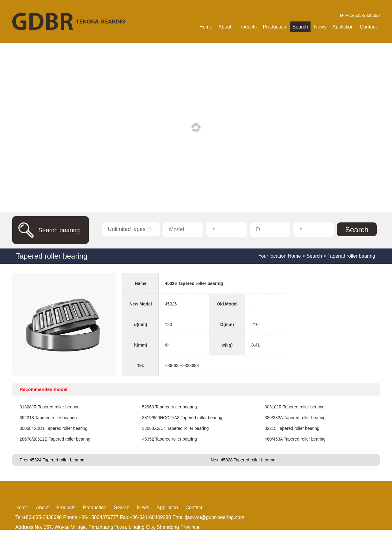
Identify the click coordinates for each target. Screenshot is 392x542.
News (320, 27)
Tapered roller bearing (52, 256)
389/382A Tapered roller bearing (295, 418)
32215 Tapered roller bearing (292, 428)
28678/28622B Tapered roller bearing (55, 439)
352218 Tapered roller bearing (48, 418)
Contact (368, 27)
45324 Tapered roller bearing (57, 460)
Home (206, 27)
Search (300, 27)
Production (275, 27)
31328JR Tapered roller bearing (50, 407)
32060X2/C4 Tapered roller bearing (175, 428)
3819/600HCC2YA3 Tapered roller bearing (182, 418)
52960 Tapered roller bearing (170, 407)
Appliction (343, 27)
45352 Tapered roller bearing (170, 439)
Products (247, 27)
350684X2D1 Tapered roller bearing (54, 428)
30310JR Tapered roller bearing (295, 407)
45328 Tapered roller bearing (248, 460)
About (225, 27)
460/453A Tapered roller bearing (295, 439)
